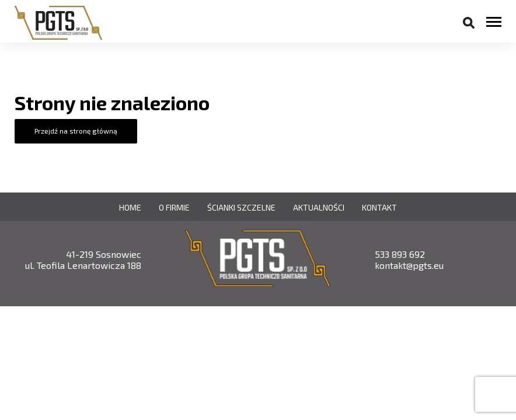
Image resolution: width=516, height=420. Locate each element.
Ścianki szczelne (241, 207)
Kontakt (379, 207)
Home (130, 207)
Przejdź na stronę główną (76, 131)
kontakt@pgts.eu (409, 265)
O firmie (174, 207)
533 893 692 (400, 254)
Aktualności (319, 207)
